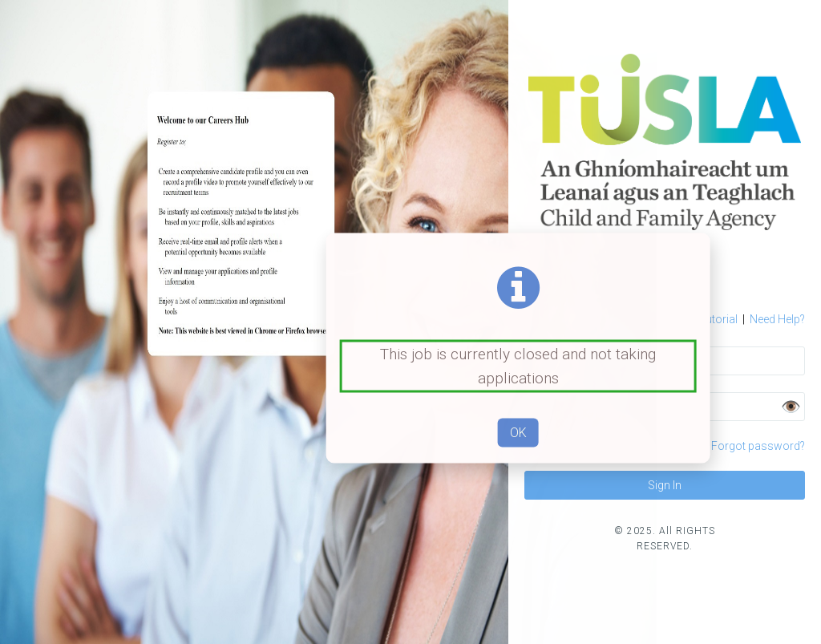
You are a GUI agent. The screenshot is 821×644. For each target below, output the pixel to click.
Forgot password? (758, 446)
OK (518, 433)
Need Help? (777, 319)
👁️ (791, 407)
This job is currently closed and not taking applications (518, 365)
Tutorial (712, 319)
